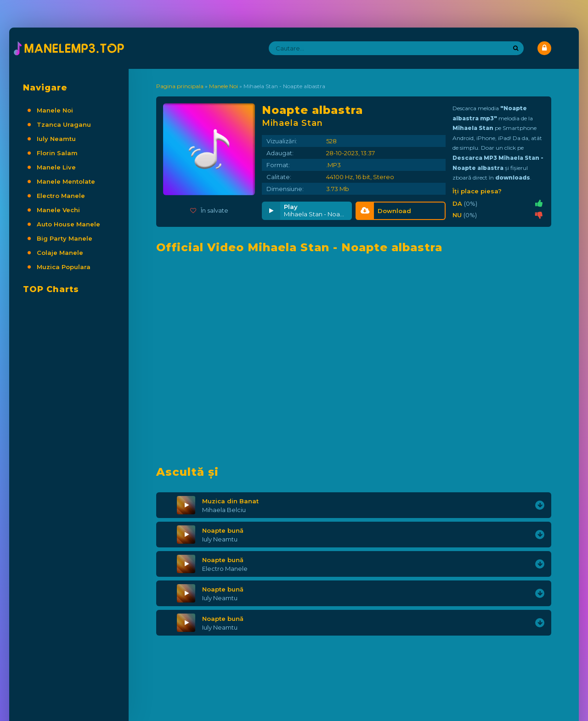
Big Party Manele (65, 238)
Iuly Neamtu (56, 139)
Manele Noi (55, 110)
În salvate (209, 210)
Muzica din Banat (230, 501)
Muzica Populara (64, 267)
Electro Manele (61, 196)
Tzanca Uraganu (64, 124)
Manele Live (56, 167)
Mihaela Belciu (224, 510)
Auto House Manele (68, 224)
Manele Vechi (58, 210)
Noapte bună (223, 530)
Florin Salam (57, 153)
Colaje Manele (60, 253)
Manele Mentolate (66, 181)
